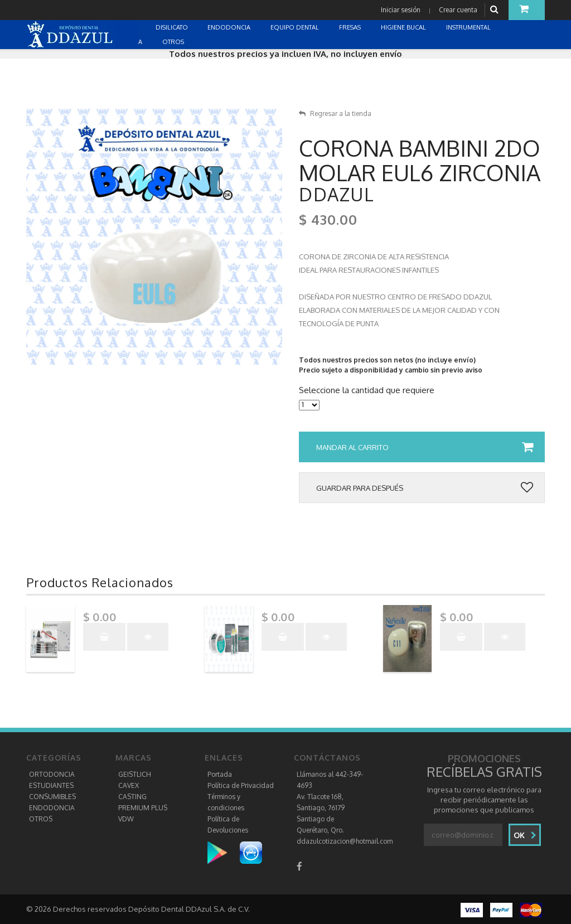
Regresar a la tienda (335, 113)
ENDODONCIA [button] (230, 27)
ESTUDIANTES (51, 785)
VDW (126, 819)
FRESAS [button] (351, 27)
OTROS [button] (174, 42)
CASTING (132, 797)
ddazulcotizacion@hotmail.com (345, 841)
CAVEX (129, 785)
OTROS (41, 819)
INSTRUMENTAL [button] (469, 27)
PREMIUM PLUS (143, 808)
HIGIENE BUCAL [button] (404, 27)
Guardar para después (425, 488)
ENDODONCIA (52, 808)
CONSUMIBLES (52, 797)
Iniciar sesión (401, 10)
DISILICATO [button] (173, 27)
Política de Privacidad (241, 785)
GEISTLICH (135, 774)
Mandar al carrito (425, 447)
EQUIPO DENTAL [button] (296, 27)
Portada (220, 774)
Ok (525, 835)
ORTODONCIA (52, 774)
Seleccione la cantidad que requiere (367, 390)
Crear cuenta (458, 10)
